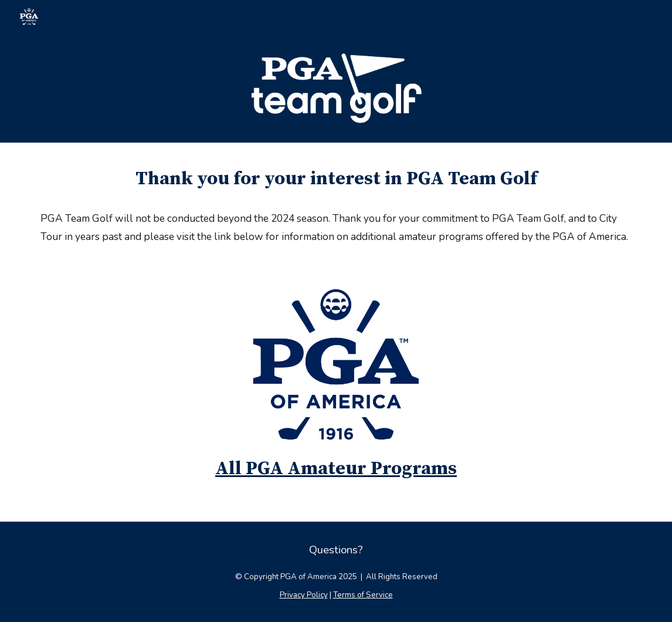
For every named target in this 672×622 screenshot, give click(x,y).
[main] (336, 179)
